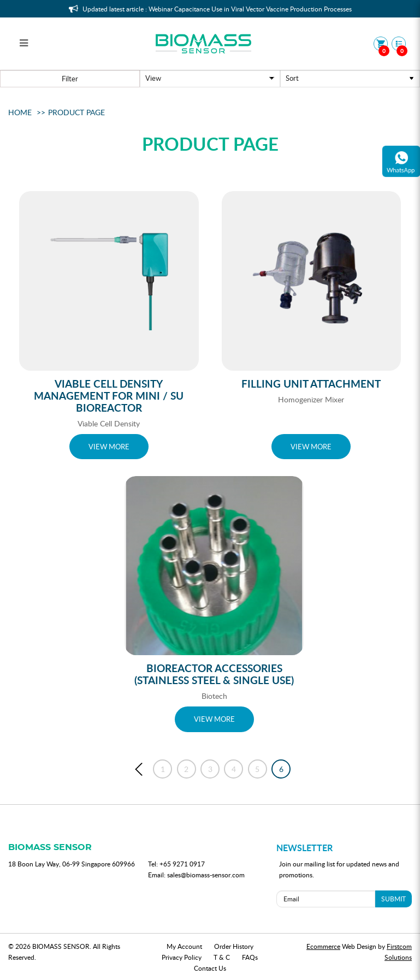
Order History (234, 946)
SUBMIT (394, 899)
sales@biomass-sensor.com (206, 875)
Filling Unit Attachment (311, 384)
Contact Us (210, 968)
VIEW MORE (109, 447)
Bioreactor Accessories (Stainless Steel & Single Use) (214, 674)
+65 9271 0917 (182, 864)
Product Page (76, 112)
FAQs (250, 957)
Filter (70, 79)
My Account (184, 946)
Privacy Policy (182, 957)
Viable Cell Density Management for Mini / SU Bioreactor (109, 396)
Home (20, 112)
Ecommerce (323, 946)
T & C (222, 957)
